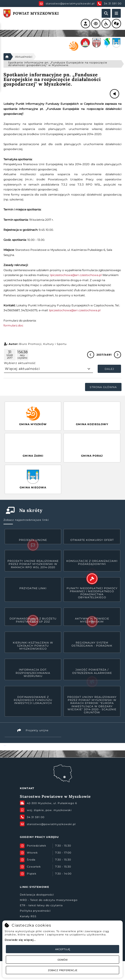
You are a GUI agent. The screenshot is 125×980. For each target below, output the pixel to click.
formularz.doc (13, 325)
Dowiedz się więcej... (20, 940)
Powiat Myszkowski (5, 746)
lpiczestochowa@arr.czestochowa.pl (76, 275)
